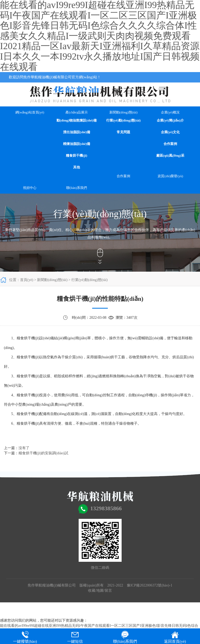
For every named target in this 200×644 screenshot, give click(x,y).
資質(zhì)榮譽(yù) (170, 176)
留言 (108, 591)
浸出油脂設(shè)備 (77, 132)
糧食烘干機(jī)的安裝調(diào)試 (43, 453)
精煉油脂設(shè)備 (77, 144)
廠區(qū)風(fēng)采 (170, 155)
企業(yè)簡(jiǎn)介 (170, 120)
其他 (77, 167)
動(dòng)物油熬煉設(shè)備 (77, 120)
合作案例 (170, 144)
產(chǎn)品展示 (77, 112)
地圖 (100, 591)
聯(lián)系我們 (77, 188)
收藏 (92, 591)
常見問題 (123, 132)
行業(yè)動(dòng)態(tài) (123, 120)
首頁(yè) (27, 280)
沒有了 (24, 448)
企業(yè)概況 (170, 112)
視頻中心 (30, 188)
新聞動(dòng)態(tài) (123, 112)
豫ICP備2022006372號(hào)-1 (150, 585)
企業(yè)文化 (170, 132)
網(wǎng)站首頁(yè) (30, 112)
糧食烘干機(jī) (77, 155)
